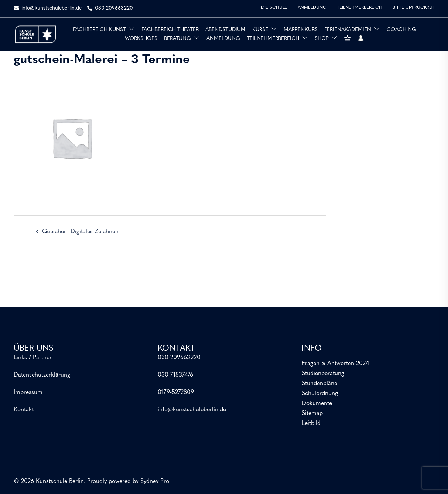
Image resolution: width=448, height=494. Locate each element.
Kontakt (24, 410)
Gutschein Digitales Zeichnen (80, 232)
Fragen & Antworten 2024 (335, 364)
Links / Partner (33, 358)
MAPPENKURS (301, 30)
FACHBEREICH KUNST (100, 30)
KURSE (260, 30)
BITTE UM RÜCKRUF (414, 8)
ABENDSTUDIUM (225, 30)
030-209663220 (179, 358)
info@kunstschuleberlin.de (192, 410)
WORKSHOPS (141, 39)
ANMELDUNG (312, 8)
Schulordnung (320, 394)
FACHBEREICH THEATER (170, 30)
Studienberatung (323, 374)
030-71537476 (175, 375)
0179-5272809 (176, 392)
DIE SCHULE (274, 8)
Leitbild (311, 423)
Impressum (28, 392)
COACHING (401, 30)
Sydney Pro (155, 481)
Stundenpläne (319, 384)
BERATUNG (177, 39)
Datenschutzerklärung (42, 375)
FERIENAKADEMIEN (348, 30)
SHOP (322, 39)
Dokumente (317, 403)
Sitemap (312, 413)
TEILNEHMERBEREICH (360, 8)
